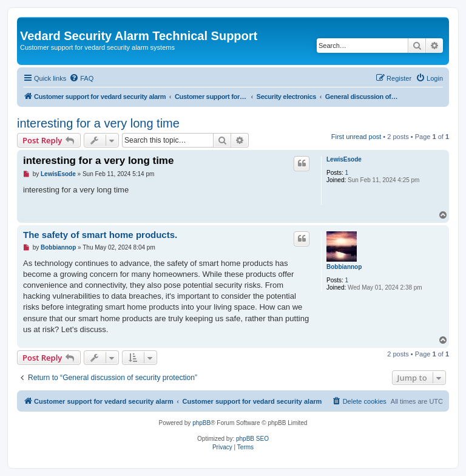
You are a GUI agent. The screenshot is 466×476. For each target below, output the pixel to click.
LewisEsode (344, 159)
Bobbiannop (344, 267)
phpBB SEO (252, 439)
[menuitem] (81, 78)
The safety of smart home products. (100, 235)
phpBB (201, 423)
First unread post (356, 137)
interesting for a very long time (98, 123)
